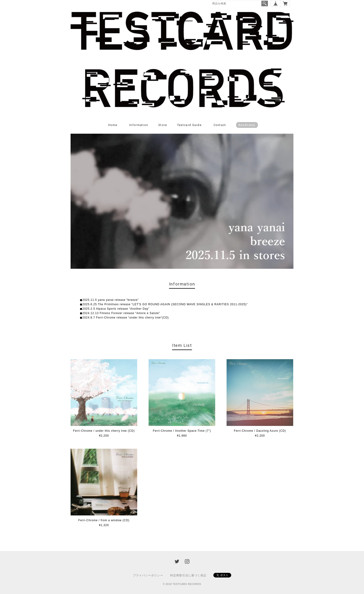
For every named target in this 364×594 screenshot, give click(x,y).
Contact (220, 125)
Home (113, 125)
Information (139, 125)
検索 (265, 3)
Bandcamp (247, 125)
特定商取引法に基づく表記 (188, 575)
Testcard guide (189, 125)
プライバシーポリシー (148, 575)
